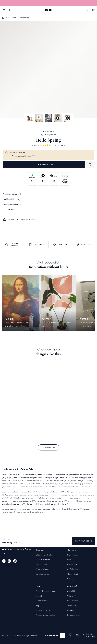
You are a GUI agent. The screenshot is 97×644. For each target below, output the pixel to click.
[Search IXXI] (10, 10)
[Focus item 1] (48, 72)
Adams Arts (48, 131)
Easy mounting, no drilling (48, 194)
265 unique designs (38, 3)
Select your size (44, 165)
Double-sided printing (48, 199)
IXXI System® (48, 210)
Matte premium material (48, 204)
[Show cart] (93, 10)
